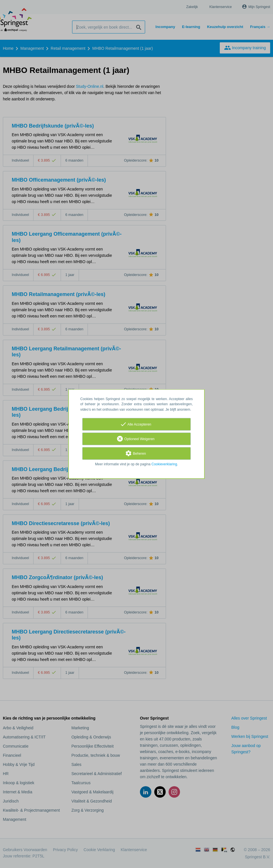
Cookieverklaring (164, 464)
